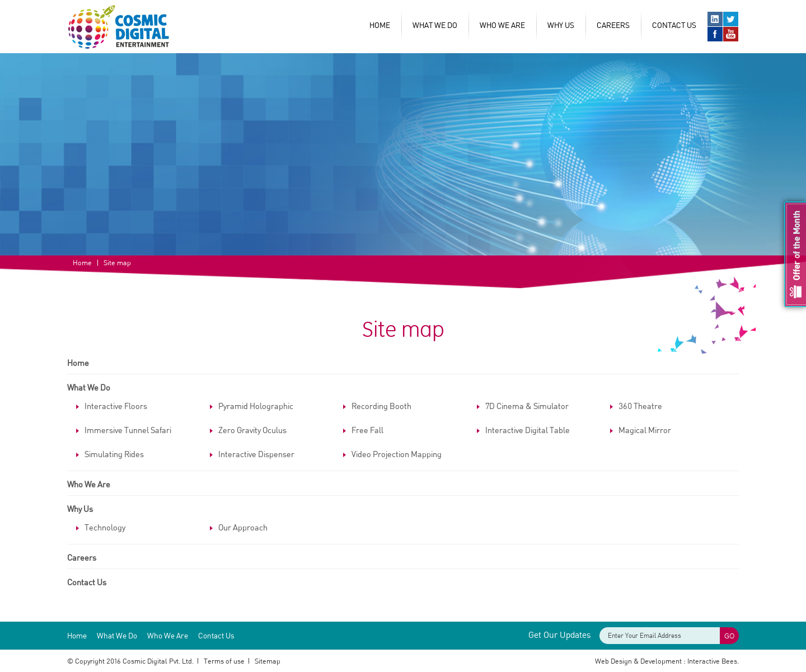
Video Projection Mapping (397, 454)
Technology (105, 527)
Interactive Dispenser (256, 454)
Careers (613, 25)
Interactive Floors (116, 406)
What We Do (435, 25)
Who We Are (502, 25)
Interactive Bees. (713, 661)
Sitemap (268, 661)
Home (380, 25)
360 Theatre (640, 406)
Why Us (80, 509)
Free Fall (367, 430)
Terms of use (224, 661)
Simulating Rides (114, 454)
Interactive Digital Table (528, 430)
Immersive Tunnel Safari (128, 430)
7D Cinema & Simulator (527, 406)
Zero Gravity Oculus (252, 430)
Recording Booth (381, 406)
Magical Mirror (645, 430)
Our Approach (243, 527)
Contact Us (674, 25)
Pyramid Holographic (256, 406)
